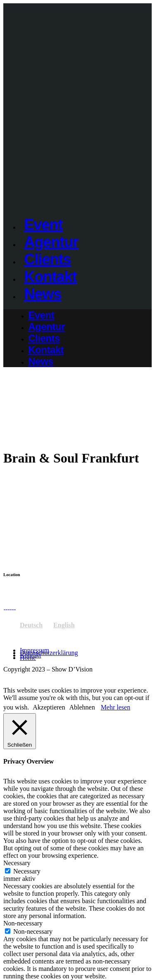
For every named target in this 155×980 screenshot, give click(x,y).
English (64, 625)
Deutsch (31, 625)
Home (28, 658)
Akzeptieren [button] (49, 707)
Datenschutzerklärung (49, 653)
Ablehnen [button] (82, 707)
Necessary (27, 871)
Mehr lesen (116, 707)
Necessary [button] (17, 863)
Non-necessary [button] (23, 923)
